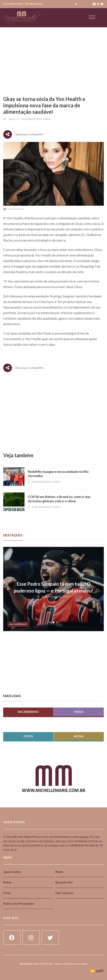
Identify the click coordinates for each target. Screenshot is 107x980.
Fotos (28, 736)
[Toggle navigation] (92, 17)
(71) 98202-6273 (33, 4)
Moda (79, 712)
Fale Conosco (64, 893)
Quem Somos (12, 872)
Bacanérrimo (28, 712)
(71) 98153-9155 (14, 4)
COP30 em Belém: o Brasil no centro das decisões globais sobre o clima (59, 499)
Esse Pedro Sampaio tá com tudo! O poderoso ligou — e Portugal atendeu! (53, 587)
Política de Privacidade (19, 904)
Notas (79, 736)
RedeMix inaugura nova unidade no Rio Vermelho (58, 474)
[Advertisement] (53, 414)
